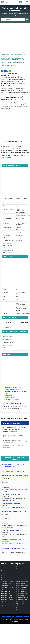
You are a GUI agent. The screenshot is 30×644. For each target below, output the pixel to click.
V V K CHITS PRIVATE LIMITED (11, 531)
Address (6, 303)
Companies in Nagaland (22, 585)
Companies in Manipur (22, 579)
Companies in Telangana (23, 600)
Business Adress (8, 343)
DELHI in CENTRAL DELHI (21, 293)
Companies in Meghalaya (23, 581)
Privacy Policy (19, 616)
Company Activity (8, 209)
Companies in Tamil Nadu (23, 598)
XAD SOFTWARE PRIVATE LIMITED (12, 540)
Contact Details (19, 62)
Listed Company (8, 396)
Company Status (8, 206)
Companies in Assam (7, 575)
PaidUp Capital (8, 240)
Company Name (8, 198)
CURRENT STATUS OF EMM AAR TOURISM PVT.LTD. (12, 441)
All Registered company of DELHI (13, 388)
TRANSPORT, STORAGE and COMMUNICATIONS (14, 54)
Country (6, 300)
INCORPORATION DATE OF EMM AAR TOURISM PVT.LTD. (13, 436)
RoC (5, 203)
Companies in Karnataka (8, 610)
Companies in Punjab (22, 591)
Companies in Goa (6, 594)
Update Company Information (12, 403)
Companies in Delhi (7, 591)
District (5, 292)
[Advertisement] (14, 39)
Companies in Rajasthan (22, 594)
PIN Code (6, 297)
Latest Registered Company (12, 400)
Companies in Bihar (7, 577)
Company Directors (9, 65)
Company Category (9, 398)
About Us (9, 616)
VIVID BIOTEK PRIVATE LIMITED (11, 504)
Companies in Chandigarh (8, 579)
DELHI (7, 56)
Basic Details (7, 62)
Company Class (7, 232)
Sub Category (7, 228)
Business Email (7, 339)
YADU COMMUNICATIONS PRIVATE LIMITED (15, 522)
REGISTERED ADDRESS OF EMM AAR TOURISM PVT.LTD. (13, 447)
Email (5, 313)
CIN (4, 215)
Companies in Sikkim (22, 596)
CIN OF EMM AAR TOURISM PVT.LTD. (13, 423)
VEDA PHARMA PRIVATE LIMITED (11, 495)
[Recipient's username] (13, 19)
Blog (13, 616)
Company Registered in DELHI (12, 390)
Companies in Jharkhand (8, 608)
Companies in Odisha (22, 587)
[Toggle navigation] (27, 2)
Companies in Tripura (22, 602)
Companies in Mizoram (22, 583)
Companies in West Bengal (23, 610)
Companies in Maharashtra (23, 577)
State (5, 289)
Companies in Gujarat (7, 596)
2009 (3, 56)
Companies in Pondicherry (23, 589)
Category (6, 223)
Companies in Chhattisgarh (8, 581)
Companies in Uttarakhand (23, 608)
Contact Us (6, 406)
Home (4, 616)
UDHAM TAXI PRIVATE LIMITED (11, 486)
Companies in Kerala (22, 567)
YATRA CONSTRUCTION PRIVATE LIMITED (14, 549)
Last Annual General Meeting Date (7, 245)
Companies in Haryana (7, 598)
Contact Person (8, 336)
